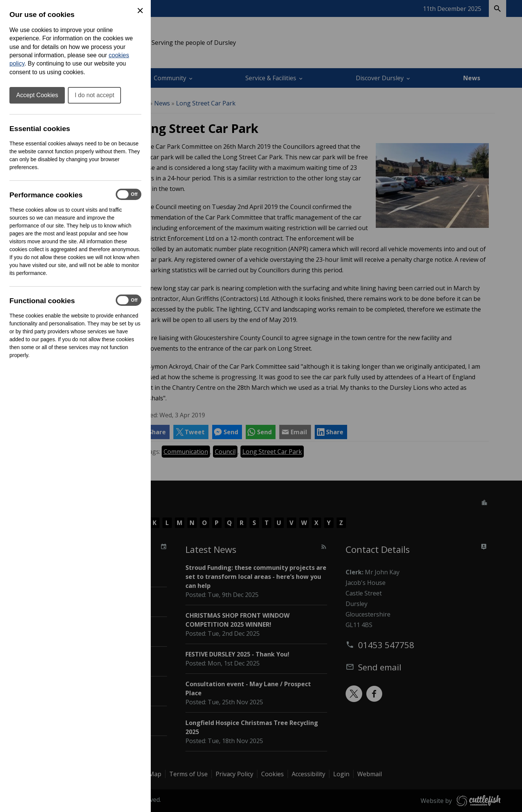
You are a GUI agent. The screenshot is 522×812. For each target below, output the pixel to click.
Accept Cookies (37, 95)
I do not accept (94, 95)
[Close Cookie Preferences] (140, 11)
